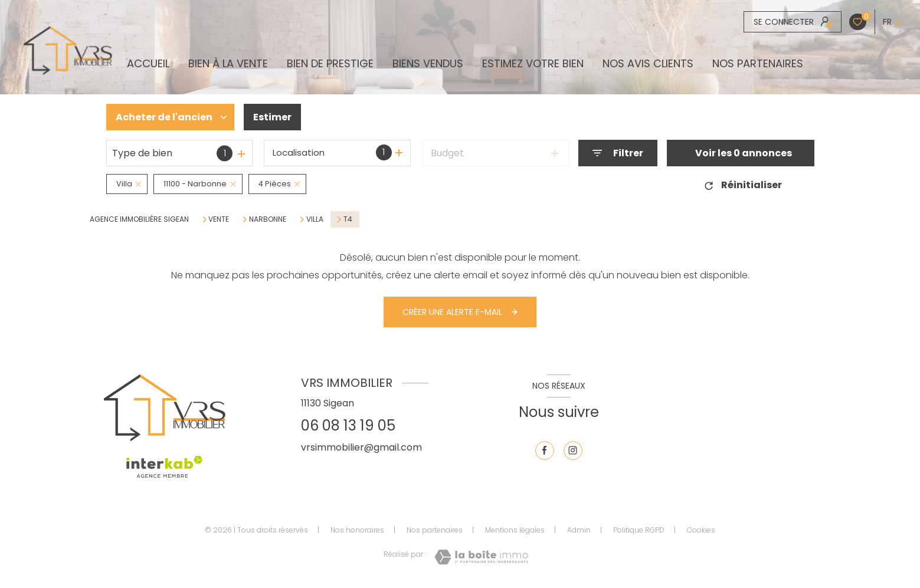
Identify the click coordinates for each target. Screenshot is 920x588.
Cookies (701, 530)
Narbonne (268, 219)
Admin (579, 530)
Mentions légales (515, 530)
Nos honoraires (357, 530)
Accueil (148, 64)
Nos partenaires (758, 64)
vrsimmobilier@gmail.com (361, 447)
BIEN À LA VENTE (228, 64)
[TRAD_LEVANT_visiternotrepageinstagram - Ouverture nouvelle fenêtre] (573, 451)
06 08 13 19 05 (348, 426)
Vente (219, 219)
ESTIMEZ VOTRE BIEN (533, 64)
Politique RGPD (639, 530)
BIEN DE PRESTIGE (330, 64)
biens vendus (428, 64)
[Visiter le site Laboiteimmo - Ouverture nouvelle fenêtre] (481, 557)
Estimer (272, 117)
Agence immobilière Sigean (139, 219)
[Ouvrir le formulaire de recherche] (618, 153)
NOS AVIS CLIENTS (648, 64)
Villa (315, 219)
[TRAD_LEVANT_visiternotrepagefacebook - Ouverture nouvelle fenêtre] (545, 451)
